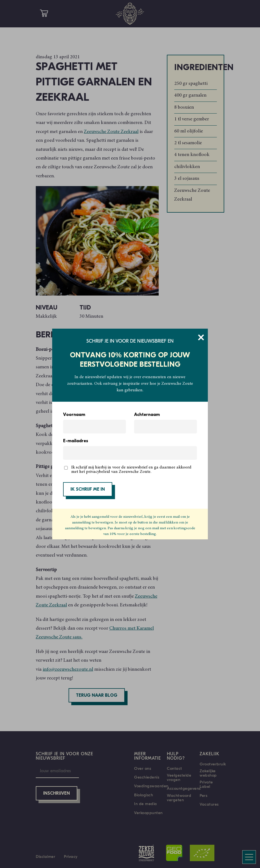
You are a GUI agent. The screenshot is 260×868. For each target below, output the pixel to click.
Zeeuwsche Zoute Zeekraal (111, 132)
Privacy (71, 857)
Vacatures (209, 804)
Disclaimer (45, 857)
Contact (175, 768)
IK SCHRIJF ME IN (88, 490)
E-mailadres (76, 441)
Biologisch (144, 795)
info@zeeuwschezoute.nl (68, 670)
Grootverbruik (213, 764)
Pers (203, 795)
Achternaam (147, 415)
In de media (146, 804)
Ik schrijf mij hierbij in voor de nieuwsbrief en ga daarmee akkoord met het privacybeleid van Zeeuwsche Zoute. (131, 470)
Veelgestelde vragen (179, 777)
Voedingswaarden (151, 786)
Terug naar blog (97, 696)
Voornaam (74, 415)
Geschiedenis (147, 777)
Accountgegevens (184, 788)
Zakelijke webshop (208, 773)
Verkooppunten (148, 813)
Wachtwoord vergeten (179, 798)
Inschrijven (57, 794)
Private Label (206, 784)
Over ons (143, 768)
